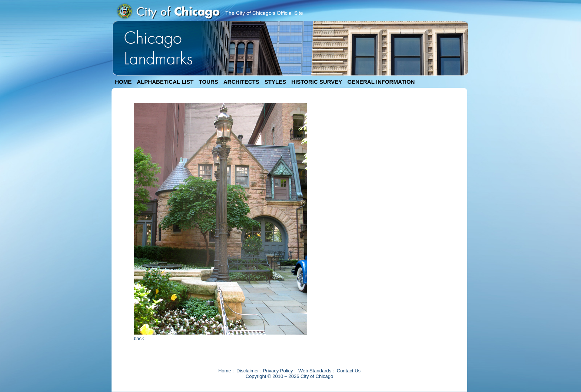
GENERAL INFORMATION (381, 82)
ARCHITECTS (241, 82)
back (139, 338)
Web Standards (315, 371)
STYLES (275, 82)
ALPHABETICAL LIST (165, 82)
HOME (123, 82)
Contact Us (349, 371)
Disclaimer (248, 371)
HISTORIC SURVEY (317, 82)
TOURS (209, 82)
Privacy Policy (278, 371)
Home (225, 371)
